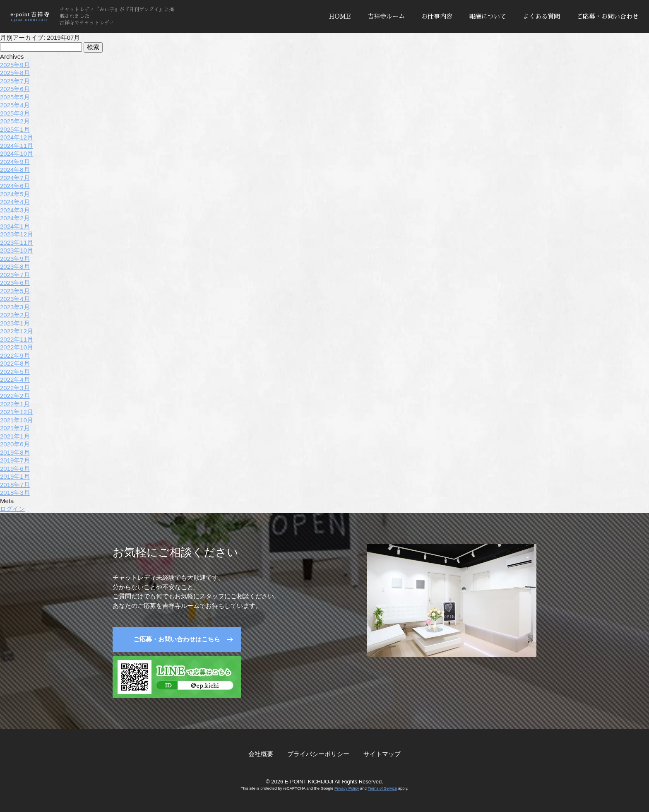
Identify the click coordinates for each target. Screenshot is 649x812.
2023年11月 (17, 242)
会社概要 (261, 754)
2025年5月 (15, 97)
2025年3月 (15, 113)
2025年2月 (15, 121)
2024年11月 (17, 146)
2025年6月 (15, 89)
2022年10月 (17, 347)
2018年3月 (15, 493)
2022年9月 (15, 355)
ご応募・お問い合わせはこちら (177, 639)
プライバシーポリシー (318, 754)
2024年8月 (15, 170)
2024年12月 (17, 137)
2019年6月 (15, 469)
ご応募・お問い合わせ (608, 16)
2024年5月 (15, 194)
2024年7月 (15, 178)
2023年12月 (17, 234)
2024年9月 (15, 162)
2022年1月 (15, 404)
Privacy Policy (347, 788)
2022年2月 (15, 396)
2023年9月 (15, 259)
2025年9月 (15, 65)
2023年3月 (15, 307)
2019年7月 (15, 460)
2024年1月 (15, 226)
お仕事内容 (437, 16)
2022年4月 (15, 379)
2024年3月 (15, 210)
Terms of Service (382, 788)
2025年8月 (15, 73)
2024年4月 (15, 202)
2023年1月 (15, 323)
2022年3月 (15, 388)
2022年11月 (17, 339)
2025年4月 (15, 105)
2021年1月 (15, 436)
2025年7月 (15, 81)
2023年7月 (15, 275)
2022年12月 (17, 331)
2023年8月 (15, 266)
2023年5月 (15, 291)
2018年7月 (15, 485)
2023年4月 (15, 299)
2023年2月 (15, 315)
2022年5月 (15, 372)
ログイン (12, 509)
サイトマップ (382, 754)
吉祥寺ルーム (386, 16)
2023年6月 (15, 283)
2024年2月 (15, 218)
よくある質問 (541, 16)
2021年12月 (17, 412)
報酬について (488, 16)
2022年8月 (15, 363)
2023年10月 (17, 250)
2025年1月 (15, 129)
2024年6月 (15, 186)
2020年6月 (15, 444)
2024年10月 (17, 153)
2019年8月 (15, 452)
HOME (340, 16)
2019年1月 (15, 476)
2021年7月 (15, 428)
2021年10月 (17, 420)
